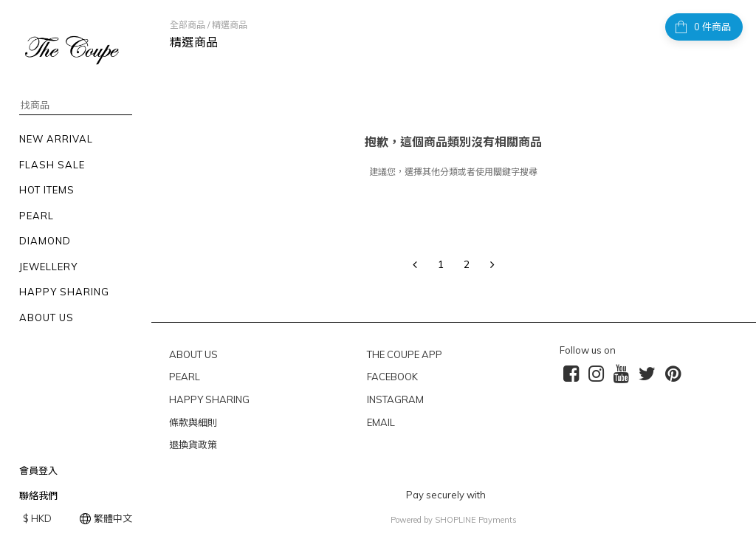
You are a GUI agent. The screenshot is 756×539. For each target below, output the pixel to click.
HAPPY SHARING (209, 399)
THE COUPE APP (405, 354)
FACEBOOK (392, 377)
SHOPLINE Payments (476, 520)
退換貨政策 (193, 444)
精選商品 (230, 25)
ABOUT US (193, 354)
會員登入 (38, 470)
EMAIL (381, 422)
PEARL (185, 377)
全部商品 (188, 25)
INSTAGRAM (395, 399)
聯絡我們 (38, 495)
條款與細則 (193, 422)
